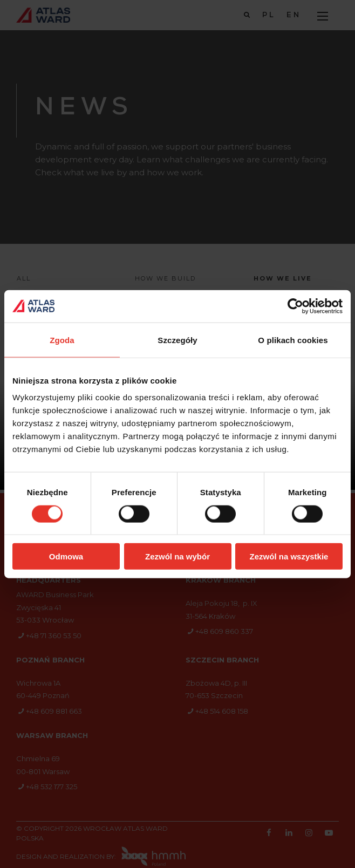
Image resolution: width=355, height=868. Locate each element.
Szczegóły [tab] (177, 340)
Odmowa (66, 556)
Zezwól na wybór (177, 556)
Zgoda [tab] (62, 340)
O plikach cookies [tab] (293, 340)
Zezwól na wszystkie (289, 556)
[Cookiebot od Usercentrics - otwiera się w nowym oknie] (295, 306)
